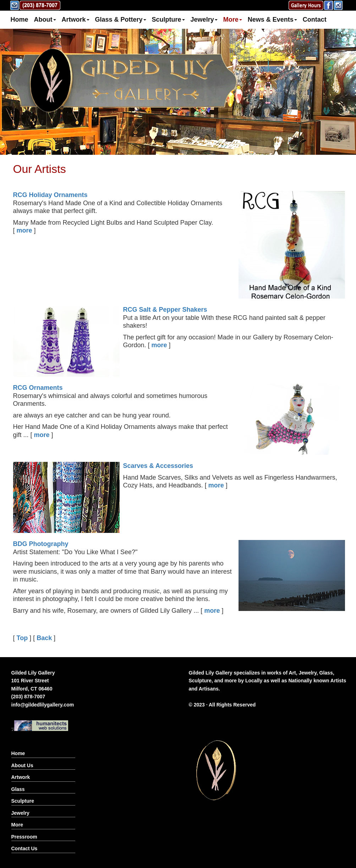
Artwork (76, 20)
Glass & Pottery (121, 20)
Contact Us (24, 848)
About (45, 20)
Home (20, 20)
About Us (22, 765)
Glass (18, 789)
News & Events (272, 20)
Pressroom (24, 837)
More (233, 20)
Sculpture (168, 20)
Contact (315, 20)
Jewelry (204, 20)
